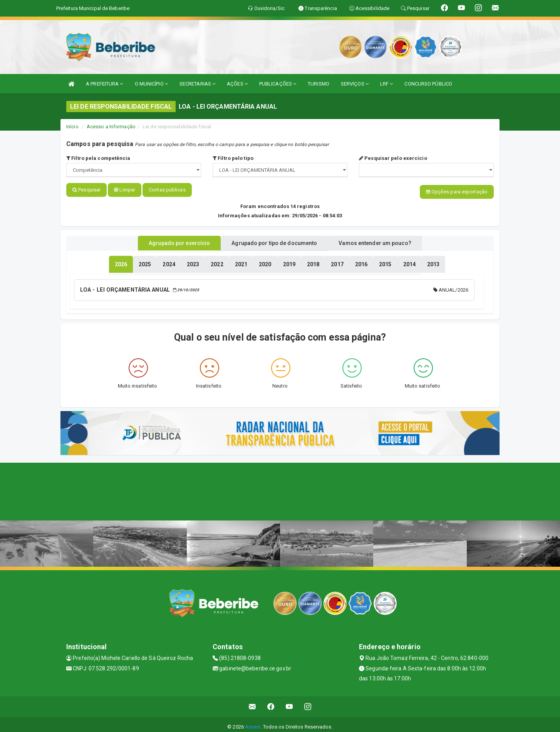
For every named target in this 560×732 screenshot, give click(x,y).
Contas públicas (167, 190)
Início (72, 127)
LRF (387, 84)
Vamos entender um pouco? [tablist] (386, 240)
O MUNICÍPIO (151, 84)
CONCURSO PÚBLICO (428, 84)
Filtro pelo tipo (233, 158)
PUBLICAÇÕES (278, 84)
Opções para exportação (457, 192)
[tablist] (121, 261)
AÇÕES (237, 84)
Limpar (125, 190)
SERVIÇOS (355, 84)
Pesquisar (86, 190)
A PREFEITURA (104, 84)
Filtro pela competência (98, 158)
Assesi (253, 722)
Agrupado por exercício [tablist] (169, 240)
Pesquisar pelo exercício (393, 158)
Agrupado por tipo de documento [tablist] (274, 240)
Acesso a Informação (111, 127)
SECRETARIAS (197, 84)
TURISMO (319, 84)
